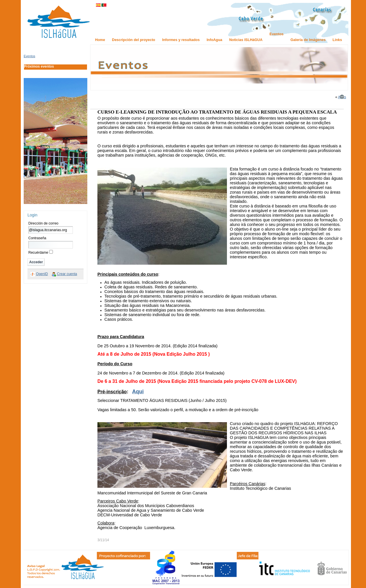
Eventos (29, 56)
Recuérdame (38, 253)
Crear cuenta (67, 274)
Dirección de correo (43, 223)
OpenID (42, 274)
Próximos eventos (39, 66)
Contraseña (37, 238)
